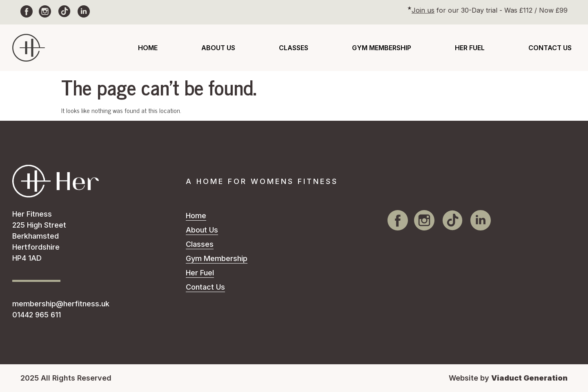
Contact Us (550, 48)
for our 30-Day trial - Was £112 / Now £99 (490, 10)
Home (148, 48)
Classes (294, 48)
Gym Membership (382, 48)
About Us (218, 48)
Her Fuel (470, 48)
